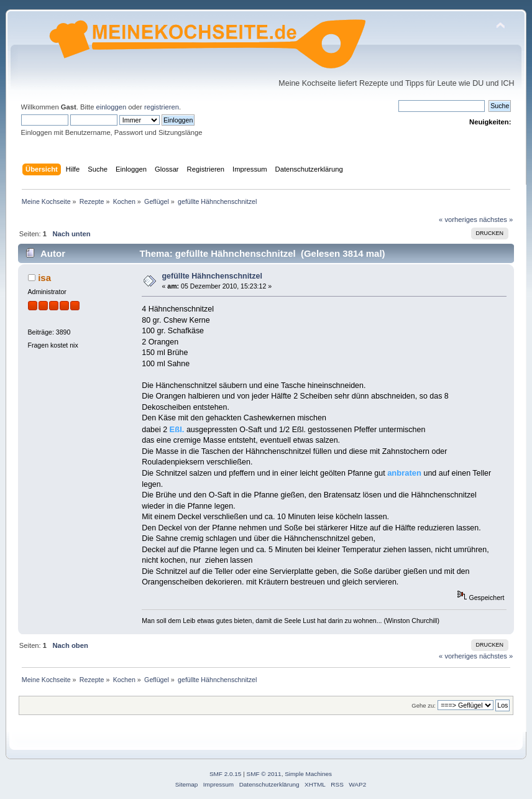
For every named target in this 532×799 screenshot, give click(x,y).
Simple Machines (308, 774)
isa (44, 278)
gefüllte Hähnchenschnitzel (212, 276)
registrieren (162, 107)
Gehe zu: (424, 705)
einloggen (112, 107)
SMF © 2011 (264, 774)
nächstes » (496, 219)
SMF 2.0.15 (226, 774)
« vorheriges (458, 219)
